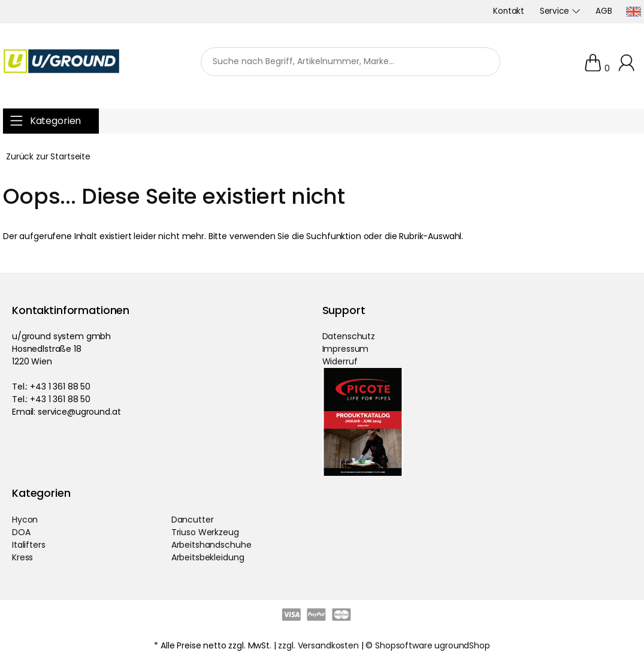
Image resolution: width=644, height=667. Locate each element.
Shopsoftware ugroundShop (433, 645)
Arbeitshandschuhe (211, 545)
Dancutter (193, 520)
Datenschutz (349, 336)
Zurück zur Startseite (48, 156)
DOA (21, 532)
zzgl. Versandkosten (318, 645)
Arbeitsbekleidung (208, 557)
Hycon (25, 520)
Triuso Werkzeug (205, 532)
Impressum (346, 349)
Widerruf (340, 361)
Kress (22, 557)
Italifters (29, 545)
